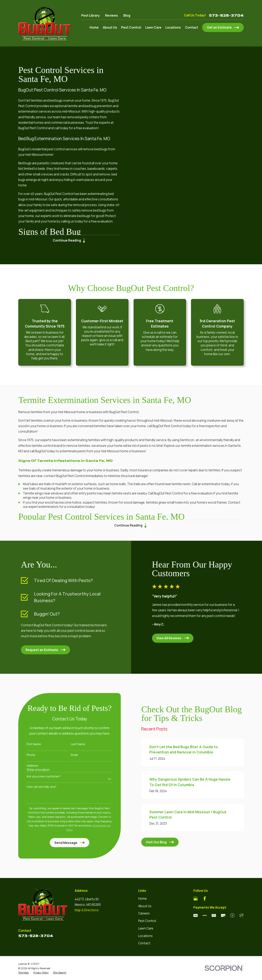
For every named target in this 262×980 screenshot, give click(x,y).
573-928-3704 (226, 15)
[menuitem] (24, 973)
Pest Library (90, 16)
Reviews (112, 16)
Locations (145, 936)
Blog (127, 16)
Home (142, 899)
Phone (25, 755)
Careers (144, 913)
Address (26, 766)
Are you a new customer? (38, 776)
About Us (145, 906)
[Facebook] (205, 899)
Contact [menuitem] (192, 27)
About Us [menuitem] (110, 27)
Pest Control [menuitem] (131, 27)
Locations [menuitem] (173, 27)
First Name (28, 744)
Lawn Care (146, 928)
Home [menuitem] (94, 27)
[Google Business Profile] (196, 899)
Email (68, 755)
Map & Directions (87, 910)
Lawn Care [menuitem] (153, 27)
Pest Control (147, 921)
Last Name (72, 744)
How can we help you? (36, 787)
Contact (144, 943)
